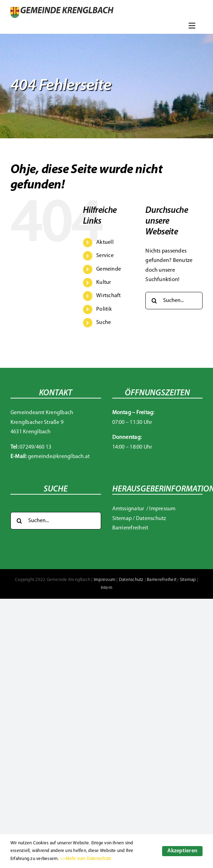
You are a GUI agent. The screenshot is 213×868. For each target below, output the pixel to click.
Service (105, 256)
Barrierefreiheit (130, 528)
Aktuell (105, 242)
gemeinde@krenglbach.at (59, 457)
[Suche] (154, 301)
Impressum (162, 509)
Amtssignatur (129, 509)
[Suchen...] (174, 301)
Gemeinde (109, 269)
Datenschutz (151, 519)
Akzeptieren (182, 851)
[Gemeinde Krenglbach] (62, 10)
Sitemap (122, 519)
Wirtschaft (108, 296)
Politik (104, 309)
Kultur (104, 282)
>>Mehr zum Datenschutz (86, 859)
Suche (104, 323)
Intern (106, 588)
